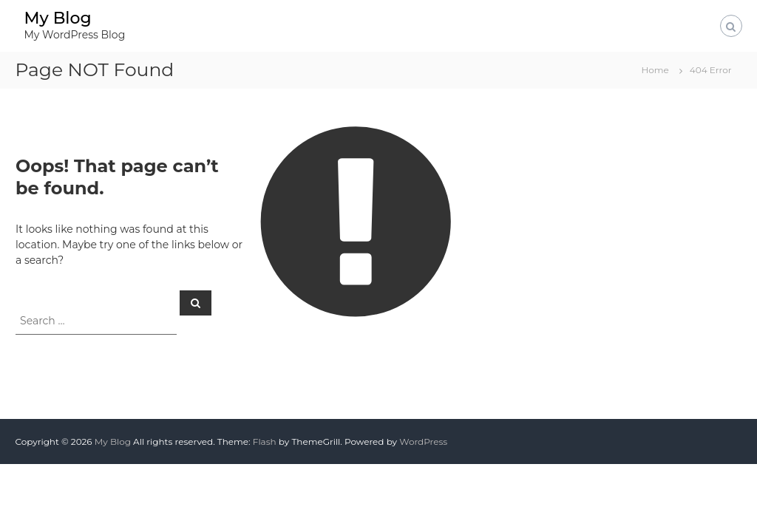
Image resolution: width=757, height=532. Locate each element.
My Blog (57, 18)
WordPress (423, 441)
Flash (265, 441)
